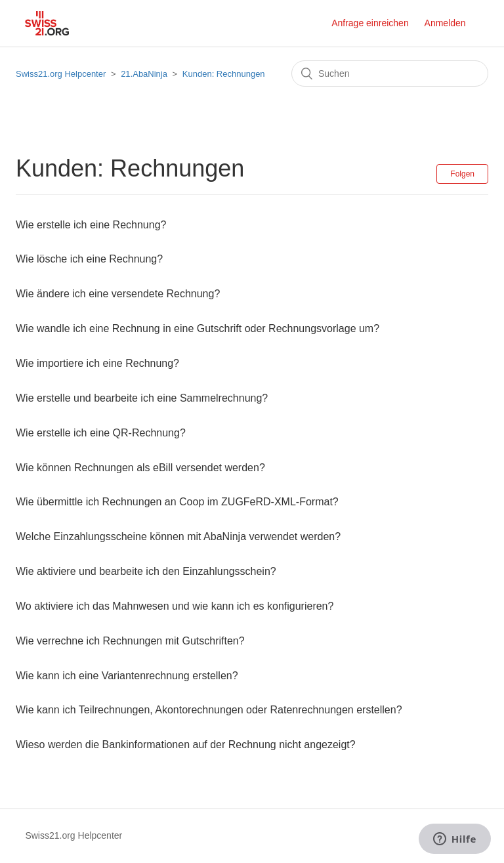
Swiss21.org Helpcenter (61, 74)
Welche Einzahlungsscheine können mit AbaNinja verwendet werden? (178, 537)
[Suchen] (390, 74)
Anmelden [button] (445, 23)
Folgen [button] (462, 174)
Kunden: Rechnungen (224, 74)
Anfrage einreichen (370, 23)
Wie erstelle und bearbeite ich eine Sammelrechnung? (142, 398)
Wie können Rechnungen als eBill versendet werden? (140, 468)
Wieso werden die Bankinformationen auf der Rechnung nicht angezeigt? (186, 745)
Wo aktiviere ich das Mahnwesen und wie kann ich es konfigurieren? (175, 606)
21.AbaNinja (144, 74)
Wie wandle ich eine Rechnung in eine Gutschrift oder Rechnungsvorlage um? (198, 328)
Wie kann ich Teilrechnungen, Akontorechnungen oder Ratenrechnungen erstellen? (209, 710)
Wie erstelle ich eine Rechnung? (91, 225)
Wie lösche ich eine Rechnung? (89, 259)
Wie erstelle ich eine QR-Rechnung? (101, 433)
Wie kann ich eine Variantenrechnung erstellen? (127, 676)
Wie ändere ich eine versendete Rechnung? (118, 294)
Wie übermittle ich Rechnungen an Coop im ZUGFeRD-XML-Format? (177, 502)
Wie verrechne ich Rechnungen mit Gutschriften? (130, 641)
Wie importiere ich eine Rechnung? (97, 363)
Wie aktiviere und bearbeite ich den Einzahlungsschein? (146, 571)
